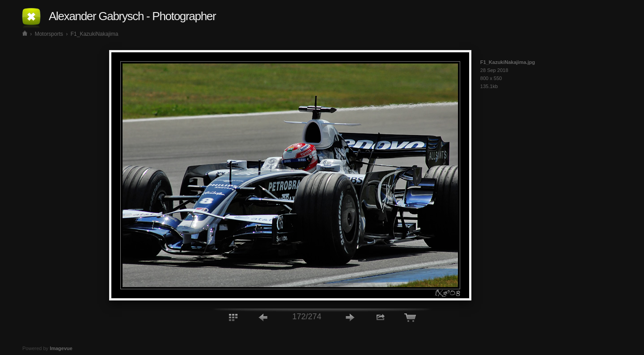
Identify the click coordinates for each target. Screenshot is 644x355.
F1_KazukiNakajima (95, 34)
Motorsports (49, 34)
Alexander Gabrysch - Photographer (132, 16)
